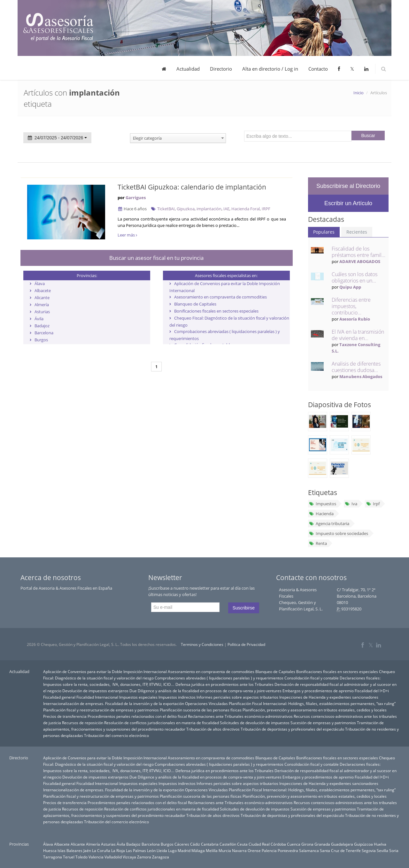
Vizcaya (129, 857)
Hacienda (321, 514)
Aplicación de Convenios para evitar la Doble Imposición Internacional (105, 671)
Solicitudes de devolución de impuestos (255, 723)
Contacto (318, 69)
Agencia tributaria (329, 523)
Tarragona (53, 857)
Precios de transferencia (65, 716)
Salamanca (309, 850)
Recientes (357, 232)
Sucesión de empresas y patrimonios (323, 723)
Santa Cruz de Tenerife (340, 850)
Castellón (228, 844)
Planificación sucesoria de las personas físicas (201, 710)
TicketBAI (166, 209)
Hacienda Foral (246, 209)
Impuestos (323, 504)
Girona (307, 844)
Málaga (198, 850)
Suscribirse (244, 608)
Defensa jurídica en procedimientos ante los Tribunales (224, 684)
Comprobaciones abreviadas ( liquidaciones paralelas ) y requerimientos (219, 678)
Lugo (172, 850)
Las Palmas (136, 850)
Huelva (380, 844)
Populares (324, 232)
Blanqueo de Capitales (195, 304)
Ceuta (242, 844)
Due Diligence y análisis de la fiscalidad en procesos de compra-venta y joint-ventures (205, 691)
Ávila (39, 319)
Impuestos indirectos (177, 697)
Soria (394, 850)
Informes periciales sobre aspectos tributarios (237, 697)
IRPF (266, 209)
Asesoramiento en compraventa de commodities (220, 297)
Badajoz (42, 326)
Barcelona (44, 333)
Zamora (144, 857)
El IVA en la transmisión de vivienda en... (358, 335)
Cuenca (294, 844)
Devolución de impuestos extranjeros (95, 691)
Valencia (96, 857)
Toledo (81, 857)
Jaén (87, 850)
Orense (254, 850)
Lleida (162, 850)
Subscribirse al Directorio (348, 186)
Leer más (127, 235)
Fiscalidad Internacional (97, 697)
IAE (226, 209)
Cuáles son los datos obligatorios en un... (355, 277)
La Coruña (101, 850)
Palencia (269, 850)
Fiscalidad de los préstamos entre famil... (359, 252)
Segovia (369, 850)
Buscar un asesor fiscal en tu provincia (156, 258)
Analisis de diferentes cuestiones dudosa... (356, 367)
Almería (42, 305)
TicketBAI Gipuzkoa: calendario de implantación (192, 187)
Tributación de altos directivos (213, 729)
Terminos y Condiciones (202, 644)
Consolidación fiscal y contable (312, 678)
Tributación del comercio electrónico (116, 735)
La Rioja (118, 850)
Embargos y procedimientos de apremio (318, 691)
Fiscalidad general (59, 697)
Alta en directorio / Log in (270, 69)
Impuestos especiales (138, 697)
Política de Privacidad (246, 644)
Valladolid (113, 857)
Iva (351, 504)
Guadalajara (342, 844)
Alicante (42, 298)
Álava (40, 283)
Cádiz (195, 844)
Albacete (43, 291)
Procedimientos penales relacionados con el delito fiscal (137, 716)
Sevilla (382, 850)
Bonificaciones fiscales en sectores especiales (216, 311)
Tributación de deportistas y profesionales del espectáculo (292, 729)
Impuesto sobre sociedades (339, 533)
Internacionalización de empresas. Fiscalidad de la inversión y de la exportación (114, 703)
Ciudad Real (259, 844)
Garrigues (136, 198)
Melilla (212, 850)
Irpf (373, 504)
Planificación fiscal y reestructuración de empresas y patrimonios (101, 710)
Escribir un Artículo (348, 203)
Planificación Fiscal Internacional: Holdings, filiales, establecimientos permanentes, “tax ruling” (312, 703)
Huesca (50, 850)
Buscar (368, 136)
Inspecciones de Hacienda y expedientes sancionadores (329, 697)
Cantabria (210, 844)
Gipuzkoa (186, 209)
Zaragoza (161, 857)
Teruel (69, 857)
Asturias (42, 312)
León (151, 850)
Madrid (184, 850)
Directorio (221, 69)
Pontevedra (288, 850)
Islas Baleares (70, 850)
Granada (322, 844)
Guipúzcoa (363, 844)
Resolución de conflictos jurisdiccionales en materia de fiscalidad (162, 723)
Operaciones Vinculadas (206, 703)
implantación (209, 209)
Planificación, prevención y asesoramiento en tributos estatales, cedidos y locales (315, 710)
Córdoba (278, 844)
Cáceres (182, 844)
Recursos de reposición (83, 723)
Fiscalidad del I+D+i (372, 691)
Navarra (239, 850)
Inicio (359, 93)
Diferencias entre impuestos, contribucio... (351, 306)
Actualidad (188, 69)
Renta (318, 543)
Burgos (41, 340)
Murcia (225, 850)
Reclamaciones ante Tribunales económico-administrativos (240, 716)
